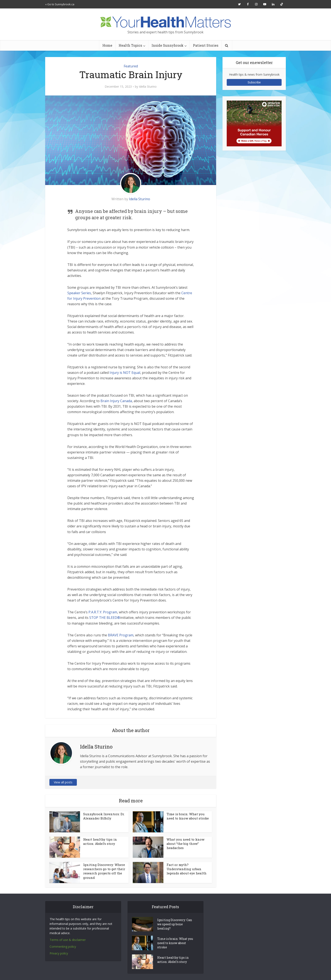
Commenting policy (63, 947)
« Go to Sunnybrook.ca (60, 4)
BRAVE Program (121, 635)
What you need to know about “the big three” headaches (185, 844)
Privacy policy (59, 953)
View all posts (63, 782)
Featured (131, 66)
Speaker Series (79, 293)
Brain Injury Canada (116, 401)
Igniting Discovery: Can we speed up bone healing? (175, 924)
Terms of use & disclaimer (68, 940)
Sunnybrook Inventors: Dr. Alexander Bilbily (104, 816)
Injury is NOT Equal (125, 373)
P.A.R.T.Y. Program (103, 612)
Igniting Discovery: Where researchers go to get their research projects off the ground (104, 871)
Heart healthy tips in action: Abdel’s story (100, 841)
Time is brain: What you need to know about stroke (188, 816)
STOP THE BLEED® (105, 618)
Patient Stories (206, 45)
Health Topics (130, 45)
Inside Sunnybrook (168, 45)
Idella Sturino (148, 87)
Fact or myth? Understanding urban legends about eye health (187, 869)
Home (107, 45)
